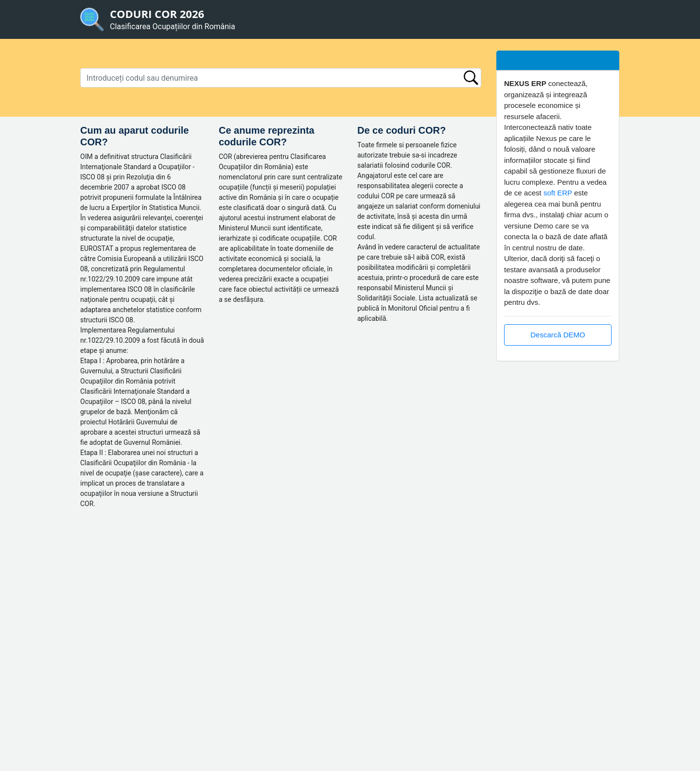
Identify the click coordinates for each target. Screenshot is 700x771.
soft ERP (558, 193)
